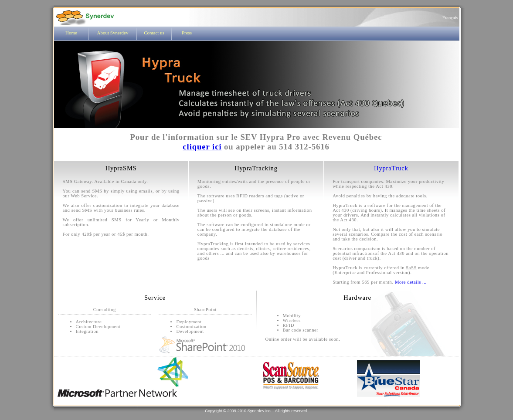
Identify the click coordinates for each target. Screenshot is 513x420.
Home (71, 33)
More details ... (411, 282)
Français (451, 18)
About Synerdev (113, 33)
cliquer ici (202, 147)
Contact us (154, 33)
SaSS (411, 268)
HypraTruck (391, 168)
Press (187, 33)
